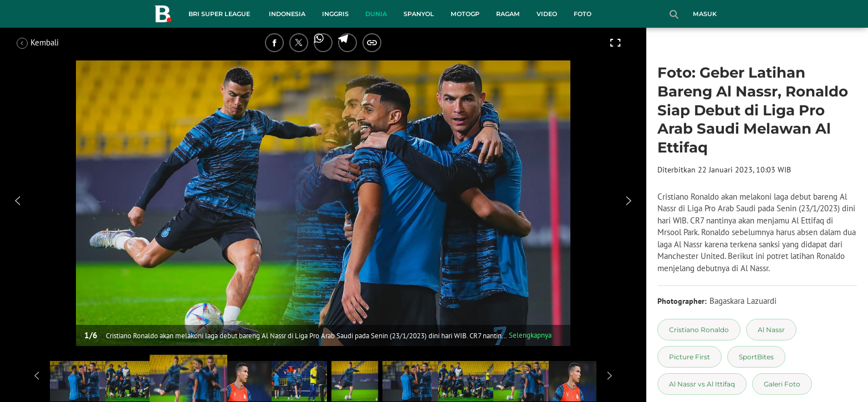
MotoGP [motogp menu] (465, 14)
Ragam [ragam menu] (508, 14)
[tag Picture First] (690, 357)
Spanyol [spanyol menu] (419, 14)
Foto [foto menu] (583, 14)
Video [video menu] (547, 14)
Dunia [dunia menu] (376, 14)
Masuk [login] (705, 14)
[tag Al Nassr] (771, 330)
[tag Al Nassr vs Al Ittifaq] (702, 384)
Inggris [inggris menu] (335, 14)
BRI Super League (219, 14)
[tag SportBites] (756, 357)
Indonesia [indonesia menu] (287, 14)
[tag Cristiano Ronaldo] (699, 330)
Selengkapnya (530, 335)
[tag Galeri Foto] (782, 384)
